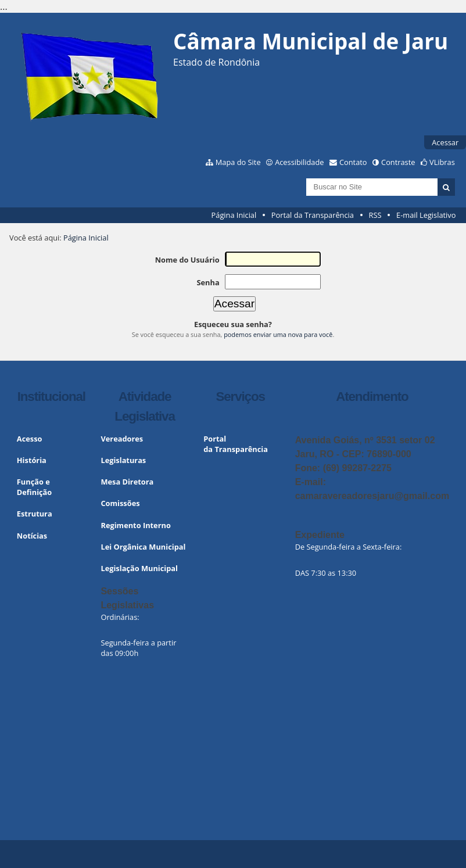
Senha (208, 282)
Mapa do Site (238, 162)
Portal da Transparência (313, 215)
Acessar (445, 142)
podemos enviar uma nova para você (278, 334)
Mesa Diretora (127, 482)
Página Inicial (234, 215)
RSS (375, 215)
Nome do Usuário (187, 260)
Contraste (398, 162)
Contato (353, 162)
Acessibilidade (299, 162)
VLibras (442, 162)
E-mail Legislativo (426, 215)
